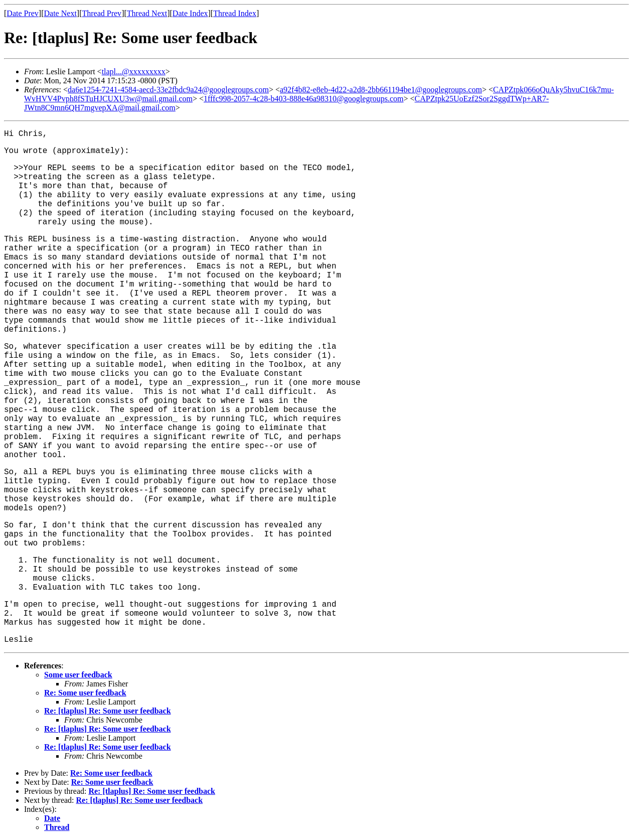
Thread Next (147, 13)
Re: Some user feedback (85, 693)
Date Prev (23, 13)
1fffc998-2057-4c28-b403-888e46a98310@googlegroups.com (304, 99)
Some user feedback (78, 675)
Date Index (190, 13)
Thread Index (235, 13)
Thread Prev (102, 13)
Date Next (60, 13)
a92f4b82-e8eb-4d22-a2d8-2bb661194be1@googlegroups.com (381, 90)
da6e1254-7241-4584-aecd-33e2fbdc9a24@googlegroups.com (168, 90)
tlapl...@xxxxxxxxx (134, 72)
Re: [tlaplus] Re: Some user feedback (108, 711)
